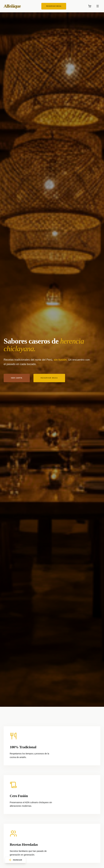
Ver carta (17, 379)
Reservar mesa (49, 379)
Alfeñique (12, 6)
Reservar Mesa (54, 6)
